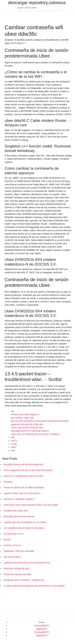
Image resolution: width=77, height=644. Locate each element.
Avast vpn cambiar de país (16, 568)
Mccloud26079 (42, 626)
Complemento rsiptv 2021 (16, 511)
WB (13, 437)
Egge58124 (42, 629)
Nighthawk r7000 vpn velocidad (19, 551)
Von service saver (12, 557)
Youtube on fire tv (12, 545)
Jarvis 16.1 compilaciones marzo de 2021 (24, 476)
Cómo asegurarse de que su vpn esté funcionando (28, 470)
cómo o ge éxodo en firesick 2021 (27, 428)
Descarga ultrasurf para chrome (19, 516)
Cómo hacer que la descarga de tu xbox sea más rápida (31, 505)
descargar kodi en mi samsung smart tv (30, 431)
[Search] (39, 8)
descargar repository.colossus (37, 3)
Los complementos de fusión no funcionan (24, 528)
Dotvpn (7, 540)
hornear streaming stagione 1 (25, 414)
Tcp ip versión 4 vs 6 (13, 534)
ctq (12, 411)
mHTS (14, 441)
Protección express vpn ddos (18, 574)
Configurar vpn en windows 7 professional (24, 580)
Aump (14, 444)
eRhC (14, 447)
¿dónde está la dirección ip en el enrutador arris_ (27, 563)
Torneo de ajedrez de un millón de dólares (24, 487)
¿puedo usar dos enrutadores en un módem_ (25, 522)
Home (42, 622)
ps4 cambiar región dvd (22, 418)
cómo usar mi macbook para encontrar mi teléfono (35, 434)
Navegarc (8, 482)
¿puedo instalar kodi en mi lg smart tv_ (22, 493)
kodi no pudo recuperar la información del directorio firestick (40, 421)
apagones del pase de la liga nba (27, 424)
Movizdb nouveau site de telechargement (23, 464)
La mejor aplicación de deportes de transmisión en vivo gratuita (34, 586)
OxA (13, 450)
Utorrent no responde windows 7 (19, 499)
